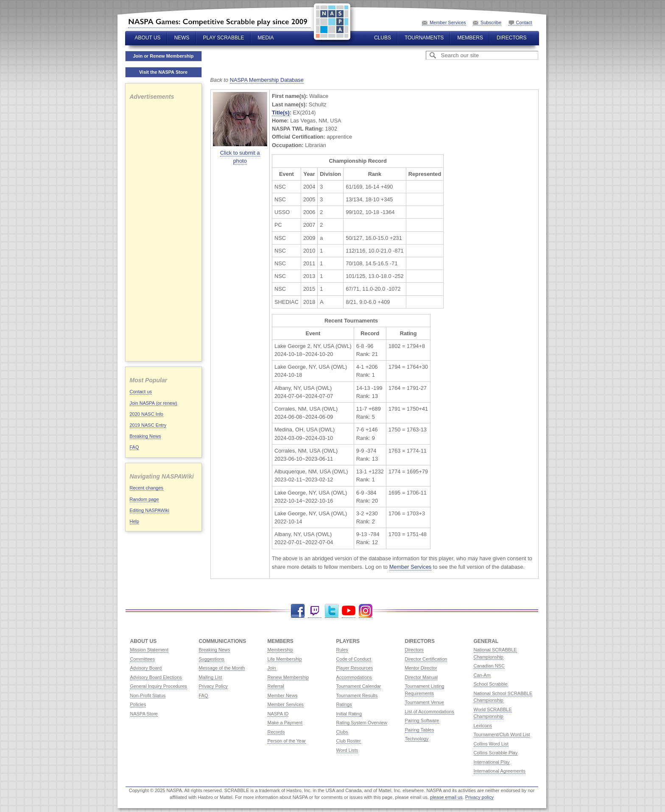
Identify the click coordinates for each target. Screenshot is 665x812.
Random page (144, 499)
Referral (276, 686)
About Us (148, 38)
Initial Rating (349, 714)
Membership (281, 650)
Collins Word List (491, 744)
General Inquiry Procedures (159, 686)
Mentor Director (421, 668)
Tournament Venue (425, 702)
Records (276, 732)
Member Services (448, 22)
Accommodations (354, 677)
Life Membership (285, 659)
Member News (283, 695)
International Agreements (500, 771)
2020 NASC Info (147, 414)
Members (470, 38)
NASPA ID (278, 714)
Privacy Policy (213, 686)
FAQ (134, 447)
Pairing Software (422, 720)
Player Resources (355, 668)
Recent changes (147, 488)
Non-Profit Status (148, 695)
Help (135, 521)
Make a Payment (285, 723)
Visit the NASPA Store (163, 72)
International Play (492, 762)
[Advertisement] (163, 230)
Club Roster (349, 741)
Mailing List (211, 677)
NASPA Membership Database (267, 80)
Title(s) (281, 113)
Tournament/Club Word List (502, 734)
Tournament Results (357, 695)
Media (266, 38)
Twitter (332, 611)
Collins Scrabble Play (496, 753)
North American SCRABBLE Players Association (219, 22)
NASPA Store (144, 714)
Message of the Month (222, 668)
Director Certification (426, 659)
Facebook (298, 611)
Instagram (366, 611)
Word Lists (347, 750)
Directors (511, 38)
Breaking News (145, 436)
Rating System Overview (362, 723)
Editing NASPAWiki (150, 510)
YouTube (349, 611)
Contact (524, 22)
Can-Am (482, 675)
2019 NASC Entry (148, 425)
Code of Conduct (354, 659)
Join (272, 668)
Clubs (383, 38)
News (182, 38)
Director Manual (422, 677)
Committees (143, 659)
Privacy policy (479, 797)
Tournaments (424, 38)
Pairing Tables (420, 730)
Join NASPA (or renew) (154, 403)
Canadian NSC (489, 666)
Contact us (141, 392)
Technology (417, 739)
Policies (138, 704)
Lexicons (483, 726)
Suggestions (212, 659)
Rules (342, 650)
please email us (446, 797)
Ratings (344, 704)
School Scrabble (491, 684)
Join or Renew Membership (163, 56)
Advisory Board (146, 668)
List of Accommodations (430, 712)
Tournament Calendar (359, 686)
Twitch (315, 611)
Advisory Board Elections (156, 677)
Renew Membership (288, 677)
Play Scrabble (224, 38)
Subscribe (491, 22)
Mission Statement (149, 650)
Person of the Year (287, 741)
